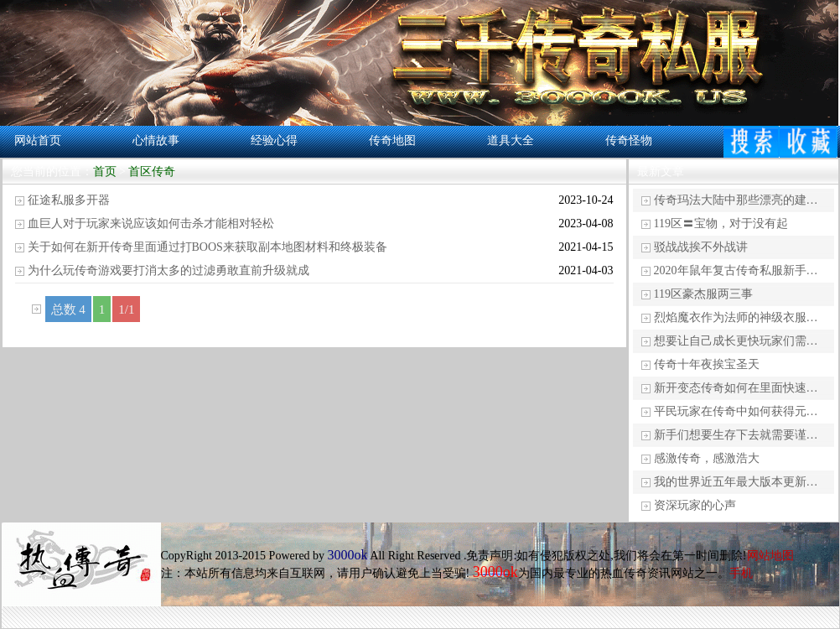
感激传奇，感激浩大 (707, 458)
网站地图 (770, 556)
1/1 (126, 309)
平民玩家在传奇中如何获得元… (736, 411)
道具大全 (511, 140)
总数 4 (68, 309)
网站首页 (38, 140)
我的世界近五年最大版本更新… (736, 482)
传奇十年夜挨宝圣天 (707, 364)
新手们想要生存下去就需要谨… (736, 435)
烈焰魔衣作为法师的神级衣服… (736, 317)
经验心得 (274, 140)
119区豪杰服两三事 (703, 294)
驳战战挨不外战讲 (701, 247)
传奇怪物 (629, 140)
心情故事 (156, 140)
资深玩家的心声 (695, 505)
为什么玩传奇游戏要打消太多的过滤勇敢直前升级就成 (169, 270)
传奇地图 (392, 140)
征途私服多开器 (69, 200)
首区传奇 (152, 172)
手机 (741, 573)
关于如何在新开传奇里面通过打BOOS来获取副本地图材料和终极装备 (207, 247)
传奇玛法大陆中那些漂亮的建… (736, 200)
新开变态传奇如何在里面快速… (736, 388)
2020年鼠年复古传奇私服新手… (736, 270)
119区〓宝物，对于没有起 (721, 224)
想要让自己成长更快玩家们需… (736, 341)
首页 (105, 172)
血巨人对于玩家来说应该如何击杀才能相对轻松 (151, 224)
